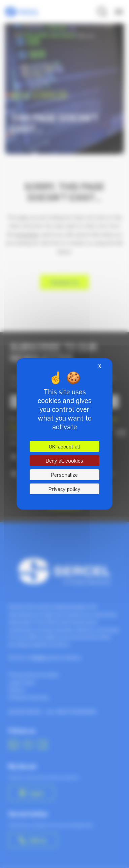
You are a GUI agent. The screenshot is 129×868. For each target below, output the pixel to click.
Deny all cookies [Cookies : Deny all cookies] (64, 461)
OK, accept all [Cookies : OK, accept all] (64, 446)
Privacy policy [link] (64, 489)
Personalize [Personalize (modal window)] (64, 475)
